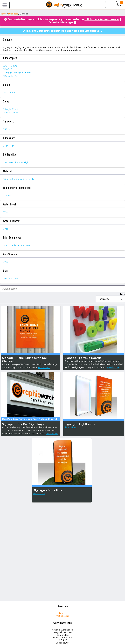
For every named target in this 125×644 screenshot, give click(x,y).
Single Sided (11, 109)
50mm (8, 129)
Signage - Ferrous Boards (83, 358)
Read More (44, 367)
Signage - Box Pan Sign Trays (23, 424)
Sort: (123, 294)
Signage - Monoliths (48, 490)
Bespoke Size (12, 76)
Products (13, 14)
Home (3, 14)
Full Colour (10, 93)
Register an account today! (80, 31)
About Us (63, 613)
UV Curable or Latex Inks (17, 245)
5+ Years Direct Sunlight (17, 162)
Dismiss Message (61, 23)
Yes (6, 212)
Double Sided (12, 113)
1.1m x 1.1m (9, 146)
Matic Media (62, 616)
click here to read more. (102, 19)
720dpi (8, 196)
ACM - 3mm (11, 66)
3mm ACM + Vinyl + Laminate (19, 179)
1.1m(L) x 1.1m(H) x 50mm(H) (18, 73)
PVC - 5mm (10, 69)
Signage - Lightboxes (80, 424)
